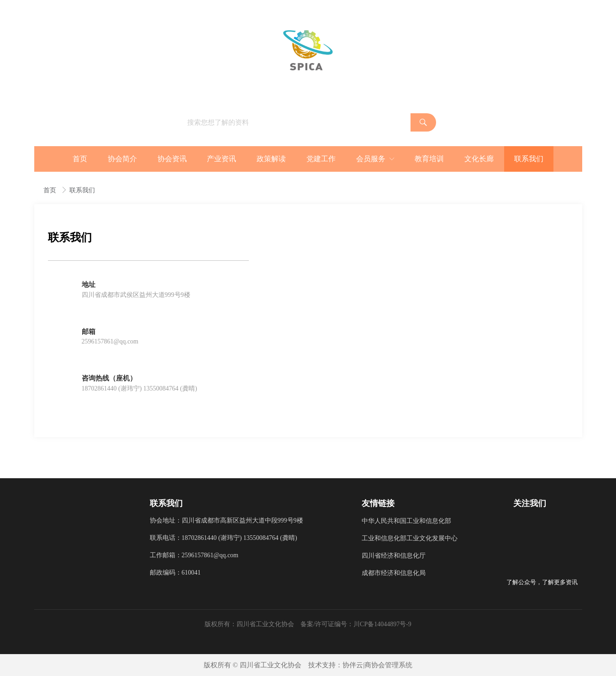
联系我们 (82, 190)
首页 (51, 190)
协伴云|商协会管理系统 (377, 665)
